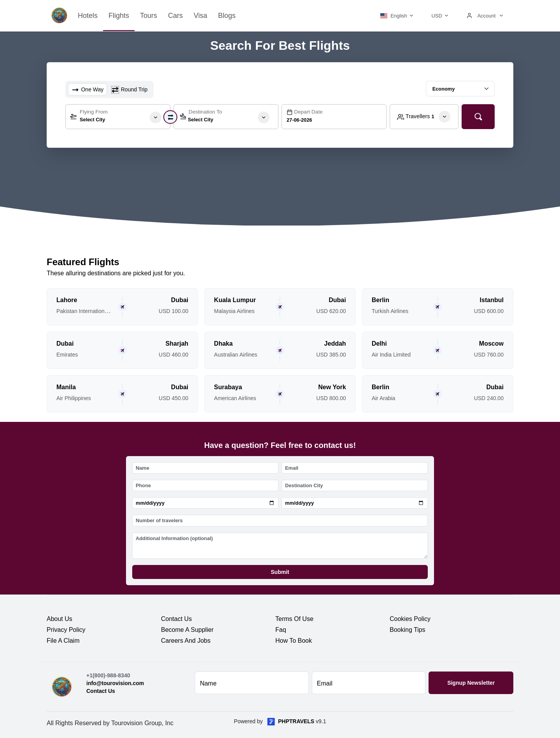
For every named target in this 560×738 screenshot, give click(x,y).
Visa (200, 16)
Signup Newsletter (471, 683)
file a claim (63, 641)
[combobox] (118, 117)
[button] (396, 16)
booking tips (408, 630)
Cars (175, 16)
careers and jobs (186, 641)
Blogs (227, 16)
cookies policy (410, 619)
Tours (149, 16)
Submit (280, 572)
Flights (119, 16)
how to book (294, 641)
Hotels (88, 16)
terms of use (294, 619)
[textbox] (118, 118)
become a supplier (187, 630)
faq (281, 630)
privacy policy (66, 630)
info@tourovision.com (115, 683)
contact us (176, 619)
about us (59, 619)
